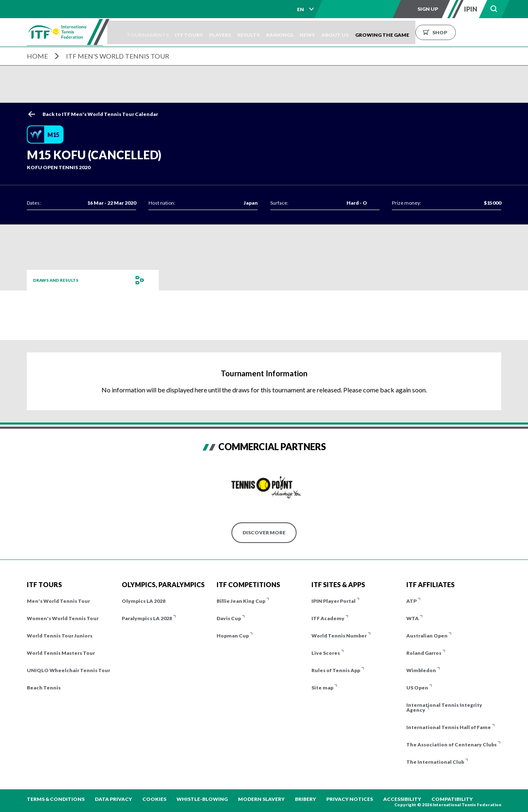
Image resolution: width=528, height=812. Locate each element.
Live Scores (326, 653)
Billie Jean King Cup (241, 601)
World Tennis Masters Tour (61, 653)
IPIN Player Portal (334, 601)
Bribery (305, 799)
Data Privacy (113, 799)
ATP (411, 601)
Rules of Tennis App (336, 670)
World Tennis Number (339, 636)
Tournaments (161, 32)
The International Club (435, 762)
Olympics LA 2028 (144, 601)
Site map (322, 688)
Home (37, 56)
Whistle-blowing (202, 799)
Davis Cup (229, 618)
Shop (495, 32)
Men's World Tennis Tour (58, 601)
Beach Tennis (44, 688)
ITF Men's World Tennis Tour (118, 56)
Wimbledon (421, 670)
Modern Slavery (261, 799)
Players (246, 32)
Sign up (428, 9)
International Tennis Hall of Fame (449, 727)
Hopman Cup (233, 636)
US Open (417, 688)
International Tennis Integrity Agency (444, 707)
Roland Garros (424, 653)
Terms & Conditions (56, 799)
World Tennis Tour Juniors (60, 636)
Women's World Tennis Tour (63, 618)
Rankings (317, 32)
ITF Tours (209, 32)
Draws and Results (60, 280)
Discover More (264, 532)
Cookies (154, 799)
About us (384, 32)
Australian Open (427, 636)
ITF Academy (328, 618)
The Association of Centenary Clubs (451, 745)
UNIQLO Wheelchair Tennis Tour (68, 670)
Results (280, 32)
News (351, 32)
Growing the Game (437, 32)
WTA (412, 618)
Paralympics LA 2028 (147, 618)
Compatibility (452, 799)
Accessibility (402, 799)
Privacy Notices (350, 799)
